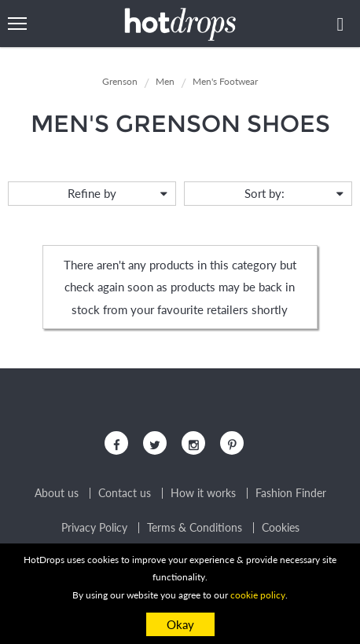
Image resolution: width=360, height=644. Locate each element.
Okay (180, 624)
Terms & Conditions (195, 528)
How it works (203, 493)
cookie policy (258, 595)
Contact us (125, 493)
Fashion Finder (291, 493)
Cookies (281, 528)
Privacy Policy (94, 528)
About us (57, 493)
